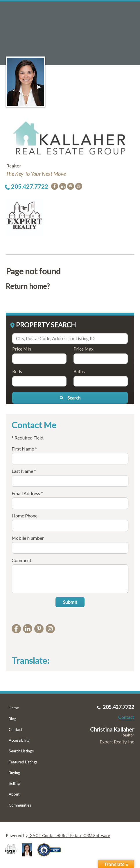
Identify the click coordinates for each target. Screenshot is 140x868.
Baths (79, 371)
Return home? (28, 286)
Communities (20, 805)
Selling (14, 783)
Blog (12, 719)
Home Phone (25, 516)
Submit (70, 602)
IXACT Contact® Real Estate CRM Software (69, 835)
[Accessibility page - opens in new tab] (51, 858)
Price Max (84, 349)
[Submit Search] (70, 398)
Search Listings (21, 751)
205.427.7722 (30, 186)
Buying (14, 773)
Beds (17, 371)
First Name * (24, 449)
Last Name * (24, 471)
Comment (21, 560)
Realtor (128, 735)
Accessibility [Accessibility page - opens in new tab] (19, 740)
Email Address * (27, 493)
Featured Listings (23, 762)
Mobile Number (28, 538)
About (14, 794)
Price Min (22, 349)
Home (14, 708)
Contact (16, 730)
